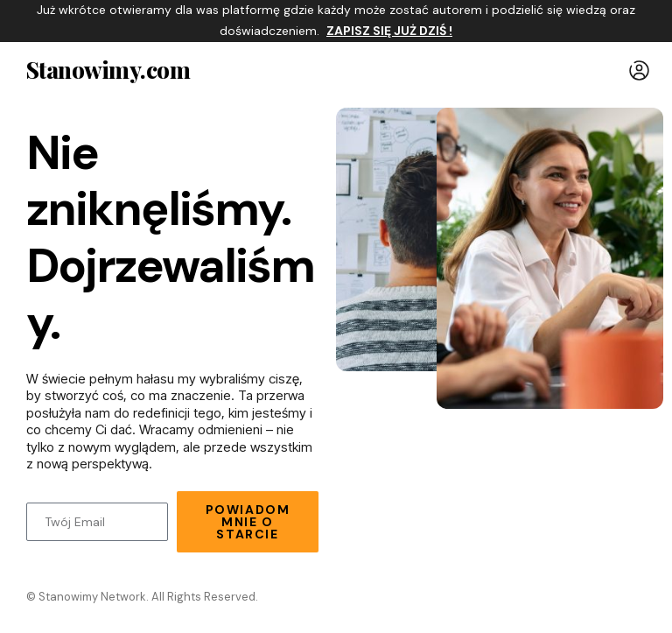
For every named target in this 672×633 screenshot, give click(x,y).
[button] (639, 70)
